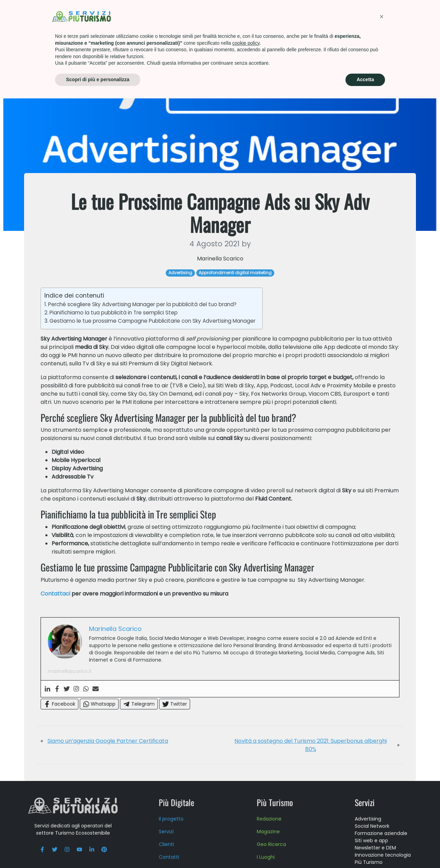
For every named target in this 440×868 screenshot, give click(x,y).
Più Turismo (184, 15)
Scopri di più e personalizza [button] (98, 849)
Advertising (65, 38)
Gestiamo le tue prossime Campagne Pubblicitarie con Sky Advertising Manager (152, 352)
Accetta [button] (365, 849)
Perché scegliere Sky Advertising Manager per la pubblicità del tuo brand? (142, 335)
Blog (411, 15)
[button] (382, 786)
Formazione (231, 15)
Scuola (272, 15)
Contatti (377, 15)
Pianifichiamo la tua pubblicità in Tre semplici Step (114, 344)
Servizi (145, 15)
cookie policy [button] (246, 813)
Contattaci (55, 625)
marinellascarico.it (70, 702)
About (304, 15)
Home (36, 38)
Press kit (338, 15)
